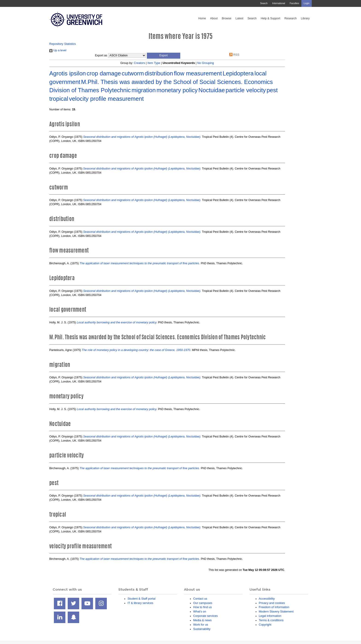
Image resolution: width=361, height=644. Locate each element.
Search (264, 3)
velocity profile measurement (106, 99)
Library (305, 18)
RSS (233, 55)
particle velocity (246, 90)
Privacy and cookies (272, 603)
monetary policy (177, 90)
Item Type (154, 63)
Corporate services (205, 616)
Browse (227, 18)
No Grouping (206, 63)
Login (307, 3)
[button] (164, 56)
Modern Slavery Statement (276, 611)
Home (202, 18)
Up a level (58, 50)
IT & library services (140, 603)
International (279, 3)
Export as (101, 55)
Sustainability (202, 629)
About (214, 18)
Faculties (294, 3)
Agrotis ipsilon (68, 73)
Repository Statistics (63, 44)
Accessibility (267, 599)
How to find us (202, 607)
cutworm (133, 73)
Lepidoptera (238, 73)
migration (144, 90)
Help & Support (271, 18)
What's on (200, 611)
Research (291, 18)
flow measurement (198, 73)
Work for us (201, 625)
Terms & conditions (271, 620)
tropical (59, 99)
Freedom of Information (274, 607)
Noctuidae (212, 90)
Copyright (265, 625)
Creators (139, 63)
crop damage (104, 73)
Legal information (270, 616)
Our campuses (203, 603)
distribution (159, 73)
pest (272, 90)
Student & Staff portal (141, 599)
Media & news (202, 620)
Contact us (200, 599)
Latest (239, 18)
